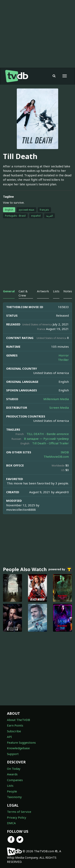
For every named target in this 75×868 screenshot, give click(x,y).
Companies (15, 780)
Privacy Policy (17, 817)
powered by (60, 570)
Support (13, 754)
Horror (64, 355)
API (9, 737)
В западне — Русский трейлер (46, 439)
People (12, 791)
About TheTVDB (18, 720)
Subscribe (14, 731)
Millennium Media (56, 399)
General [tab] (9, 291)
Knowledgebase (18, 748)
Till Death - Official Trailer (50, 443)
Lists (10, 786)
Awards (12, 774)
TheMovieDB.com (56, 457)
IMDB (65, 452)
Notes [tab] (68, 291)
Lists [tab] (56, 291)
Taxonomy (14, 797)
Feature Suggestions (21, 742)
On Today (14, 769)
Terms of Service (19, 812)
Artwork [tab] (43, 291)
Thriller (63, 360)
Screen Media (59, 407)
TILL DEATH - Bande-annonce (48, 434)
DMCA (11, 823)
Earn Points (15, 725)
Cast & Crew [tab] (23, 293)
